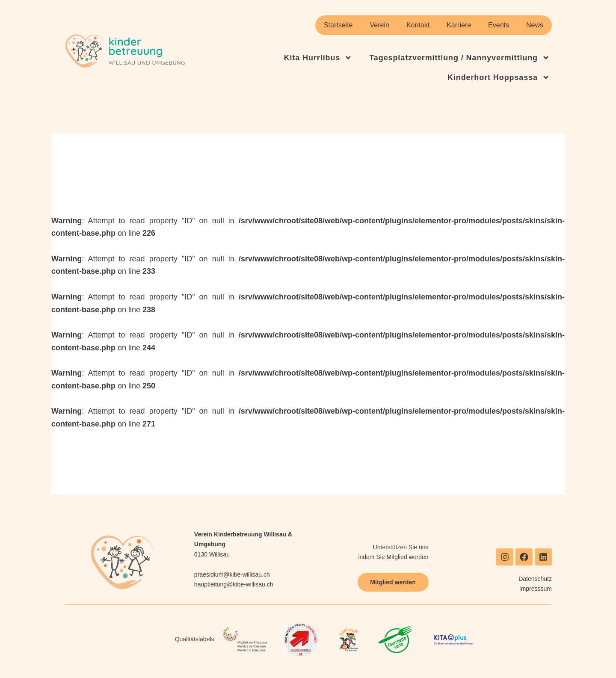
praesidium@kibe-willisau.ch (232, 574)
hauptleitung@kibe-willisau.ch (234, 584)
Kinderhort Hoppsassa (499, 77)
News (535, 25)
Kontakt (418, 25)
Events (499, 25)
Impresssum (536, 589)
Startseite (338, 25)
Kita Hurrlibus (318, 58)
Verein (380, 25)
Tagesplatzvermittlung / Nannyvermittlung (459, 58)
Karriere (459, 25)
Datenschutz (535, 579)
